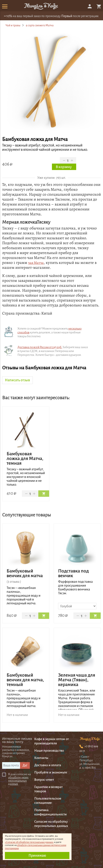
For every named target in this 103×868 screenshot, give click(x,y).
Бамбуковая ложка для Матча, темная (25, 458)
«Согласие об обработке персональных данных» (29, 842)
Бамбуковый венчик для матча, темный (25, 680)
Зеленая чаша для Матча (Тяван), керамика (77, 680)
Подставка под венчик (73, 573)
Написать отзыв (17, 380)
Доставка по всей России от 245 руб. (40, 347)
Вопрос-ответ (44, 780)
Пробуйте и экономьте (51, 772)
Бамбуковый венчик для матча (25, 573)
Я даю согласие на (19, 779)
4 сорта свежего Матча (40, 25)
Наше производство (49, 750)
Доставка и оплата (48, 765)
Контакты (41, 758)
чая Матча (36, 263)
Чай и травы (13, 25)
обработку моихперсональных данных (18, 781)
